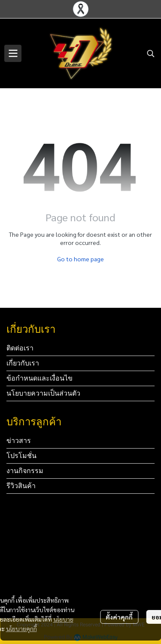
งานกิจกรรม (25, 471)
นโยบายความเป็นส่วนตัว (43, 393)
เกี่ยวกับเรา (23, 363)
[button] (151, 53)
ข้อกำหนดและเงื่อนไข (39, 378)
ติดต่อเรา (20, 348)
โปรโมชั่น (21, 456)
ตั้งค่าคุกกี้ (119, 617)
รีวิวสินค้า (21, 486)
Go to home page (80, 259)
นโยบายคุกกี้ (21, 629)
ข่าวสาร (19, 441)
